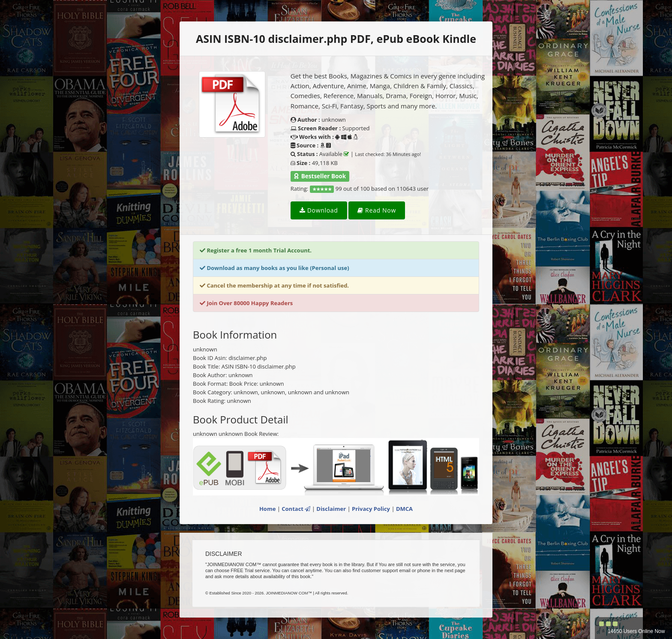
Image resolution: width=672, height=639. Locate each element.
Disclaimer (331, 509)
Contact (296, 509)
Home (267, 509)
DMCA (404, 509)
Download (319, 210)
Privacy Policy (371, 509)
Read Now (377, 210)
